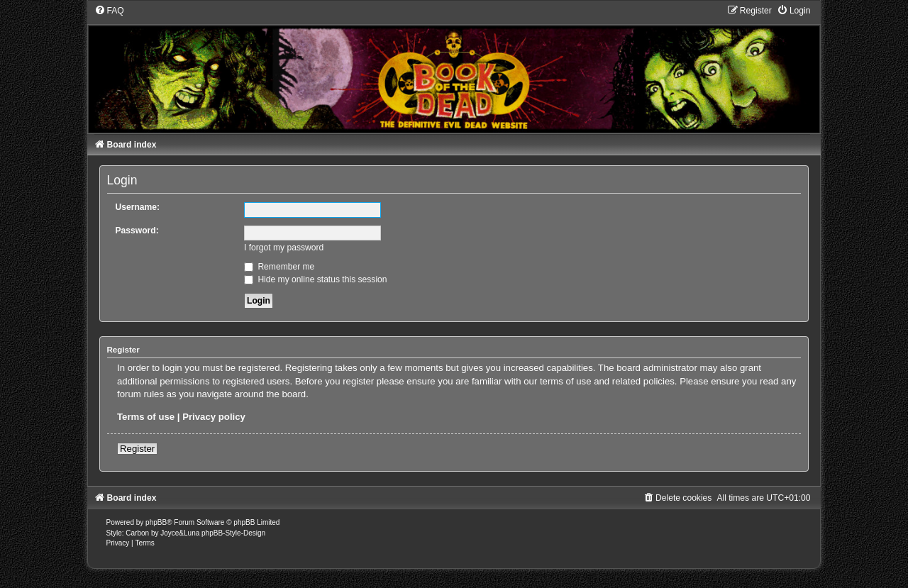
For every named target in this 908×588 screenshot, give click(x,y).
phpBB (156, 522)
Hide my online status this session (316, 279)
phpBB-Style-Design (233, 533)
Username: (138, 207)
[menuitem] (109, 11)
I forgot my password (284, 248)
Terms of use (146, 417)
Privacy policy (214, 417)
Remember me (279, 267)
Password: (137, 231)
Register (137, 449)
